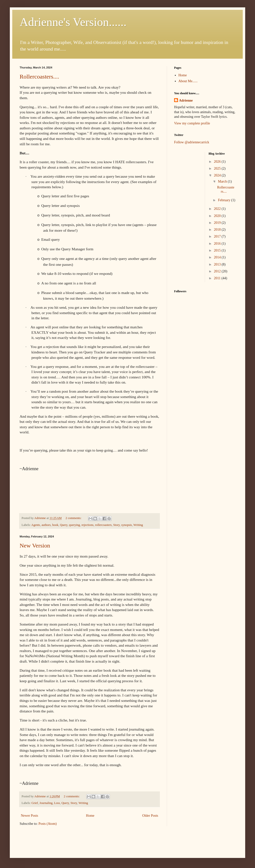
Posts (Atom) (48, 824)
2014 (218, 257)
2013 (218, 264)
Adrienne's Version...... (73, 22)
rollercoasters (103, 525)
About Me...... (188, 81)
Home (90, 816)
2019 (218, 223)
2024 (218, 175)
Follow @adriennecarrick (192, 142)
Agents (36, 525)
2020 (218, 216)
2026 (218, 162)
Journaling (46, 803)
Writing (138, 525)
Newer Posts (29, 816)
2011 (218, 278)
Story (116, 525)
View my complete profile (192, 123)
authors (46, 525)
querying (74, 525)
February (225, 200)
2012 (218, 271)
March (223, 181)
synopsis (127, 525)
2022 (218, 209)
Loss (57, 803)
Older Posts (150, 816)
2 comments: (74, 518)
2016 (218, 244)
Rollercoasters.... (39, 77)
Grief (35, 803)
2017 (218, 236)
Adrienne (186, 100)
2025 (218, 168)
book (55, 525)
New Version (35, 546)
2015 (218, 250)
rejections (87, 525)
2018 (218, 230)
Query (64, 525)
